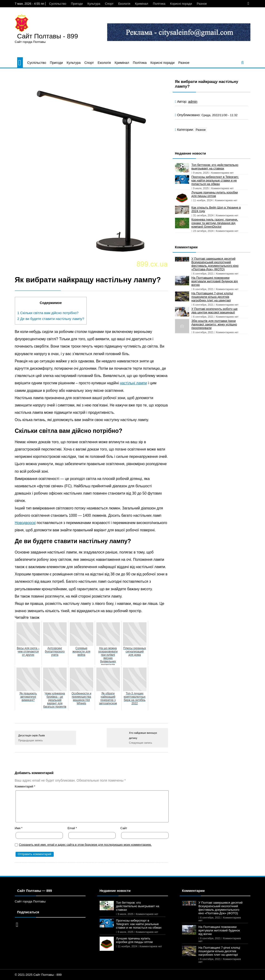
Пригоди (77, 4)
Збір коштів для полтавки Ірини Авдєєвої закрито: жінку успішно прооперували (214, 324)
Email (72, 828)
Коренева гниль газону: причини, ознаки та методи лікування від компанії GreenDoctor (215, 223)
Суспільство (58, 4)
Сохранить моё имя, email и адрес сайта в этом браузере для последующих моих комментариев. (85, 845)
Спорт (109, 4)
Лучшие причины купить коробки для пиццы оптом (215, 194)
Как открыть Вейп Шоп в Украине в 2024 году (216, 209)
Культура (94, 4)
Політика (159, 4)
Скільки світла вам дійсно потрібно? (48, 313)
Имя (19, 828)
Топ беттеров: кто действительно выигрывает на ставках (215, 167)
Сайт (124, 828)
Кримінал (142, 4)
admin (193, 102)
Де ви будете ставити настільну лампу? (51, 319)
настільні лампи (133, 383)
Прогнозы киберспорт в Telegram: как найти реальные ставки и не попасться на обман (215, 180)
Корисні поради (181, 4)
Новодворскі (25, 523)
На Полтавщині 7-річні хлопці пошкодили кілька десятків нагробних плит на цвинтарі (212, 297)
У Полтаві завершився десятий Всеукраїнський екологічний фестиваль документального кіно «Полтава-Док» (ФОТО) (215, 264)
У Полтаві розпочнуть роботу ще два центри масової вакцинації (215, 311)
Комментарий (25, 787)
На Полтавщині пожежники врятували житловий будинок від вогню (215, 281)
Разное (202, 4)
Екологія (124, 4)
